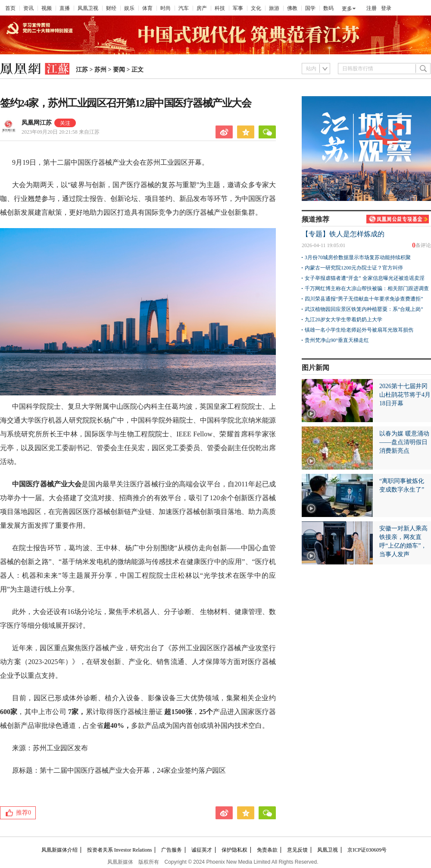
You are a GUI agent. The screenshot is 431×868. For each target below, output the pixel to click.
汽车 (184, 8)
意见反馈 (297, 850)
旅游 (274, 8)
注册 (372, 8)
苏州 (100, 70)
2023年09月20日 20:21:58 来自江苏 (61, 132)
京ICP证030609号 (367, 850)
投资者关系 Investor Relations (120, 850)
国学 (310, 8)
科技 (220, 8)
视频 (47, 8)
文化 (256, 8)
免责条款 (267, 850)
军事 (238, 8)
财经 (111, 8)
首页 (10, 8)
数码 (328, 8)
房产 (202, 8)
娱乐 (129, 8)
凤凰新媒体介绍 (59, 850)
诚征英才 (202, 850)
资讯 (28, 8)
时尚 (166, 8)
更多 (347, 9)
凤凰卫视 (88, 8)
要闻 (119, 70)
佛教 (292, 8)
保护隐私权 (234, 850)
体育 (147, 8)
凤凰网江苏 (37, 123)
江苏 (82, 70)
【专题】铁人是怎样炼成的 (343, 234)
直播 (65, 8)
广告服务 (172, 850)
